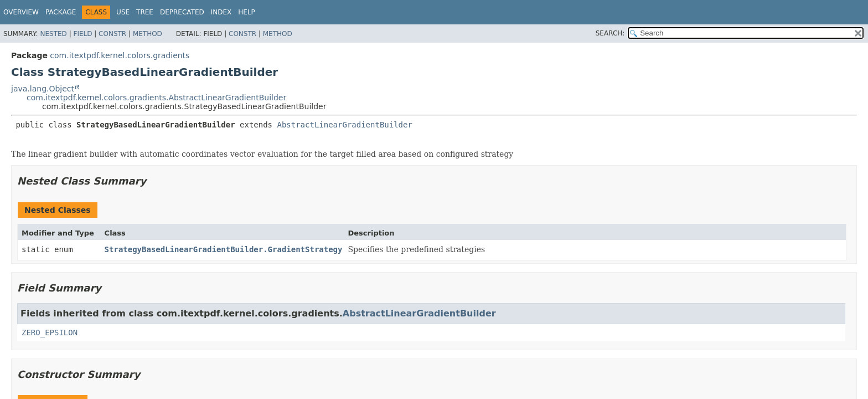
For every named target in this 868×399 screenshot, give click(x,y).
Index (221, 12)
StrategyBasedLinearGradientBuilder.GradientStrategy (224, 249)
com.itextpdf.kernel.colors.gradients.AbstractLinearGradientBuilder (156, 98)
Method (148, 34)
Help (247, 12)
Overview (21, 12)
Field (82, 34)
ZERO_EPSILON (50, 332)
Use (123, 12)
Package (61, 12)
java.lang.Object (43, 89)
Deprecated (182, 12)
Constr (112, 34)
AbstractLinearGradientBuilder (344, 125)
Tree (145, 12)
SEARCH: (610, 33)
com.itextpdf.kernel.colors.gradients (120, 55)
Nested (53, 34)
